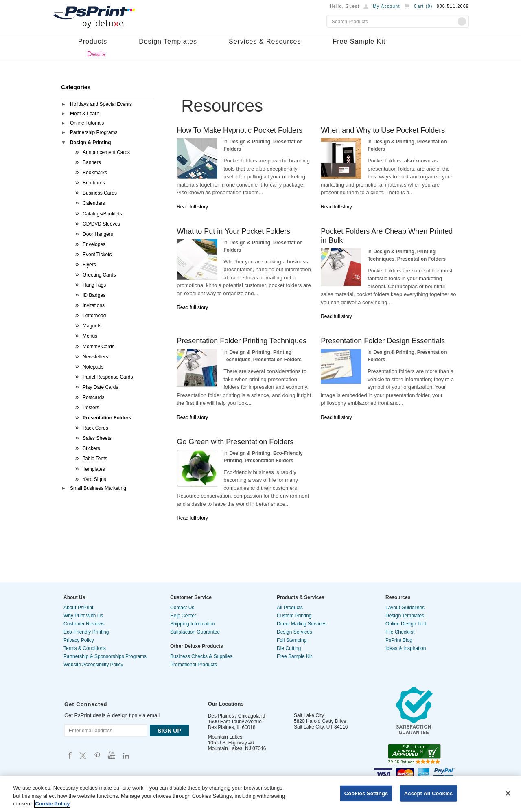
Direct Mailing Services (302, 624)
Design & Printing (91, 143)
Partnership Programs (94, 132)
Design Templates (168, 41)
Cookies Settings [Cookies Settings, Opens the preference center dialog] (366, 793)
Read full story (192, 207)
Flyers (89, 265)
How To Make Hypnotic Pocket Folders (240, 130)
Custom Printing (294, 616)
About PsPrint (78, 608)
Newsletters (95, 357)
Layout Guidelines (405, 608)
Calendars (94, 203)
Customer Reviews (84, 624)
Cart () (423, 6)
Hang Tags (94, 285)
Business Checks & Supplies (201, 656)
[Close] (508, 793)
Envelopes (94, 244)
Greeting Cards (99, 275)
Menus (90, 336)
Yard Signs (94, 479)
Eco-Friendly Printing (86, 632)
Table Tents (95, 459)
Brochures (94, 183)
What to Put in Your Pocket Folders (233, 231)
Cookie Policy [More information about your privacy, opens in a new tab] (52, 804)
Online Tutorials (87, 123)
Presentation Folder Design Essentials (383, 341)
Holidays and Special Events (101, 104)
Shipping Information (193, 624)
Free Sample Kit (359, 41)
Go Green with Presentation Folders (235, 442)
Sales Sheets (97, 438)
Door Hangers (98, 234)
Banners (92, 162)
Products (93, 41)
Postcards (93, 397)
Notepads (93, 367)
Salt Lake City (309, 715)
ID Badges (94, 295)
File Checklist (400, 632)
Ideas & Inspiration (406, 648)
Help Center (183, 616)
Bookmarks (95, 173)
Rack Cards (95, 428)
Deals (96, 54)
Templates (94, 469)
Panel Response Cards (108, 377)
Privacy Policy (79, 640)
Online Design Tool (406, 624)
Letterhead (94, 316)
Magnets (92, 326)
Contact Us (182, 608)
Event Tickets (97, 255)
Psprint (70, 755)
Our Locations (226, 704)
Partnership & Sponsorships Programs (105, 656)
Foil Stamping (292, 640)
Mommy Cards (99, 347)
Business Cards (100, 193)
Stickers (91, 448)
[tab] (107, 105)
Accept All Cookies (429, 793)
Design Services (294, 632)
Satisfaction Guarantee (195, 632)
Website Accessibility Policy (93, 665)
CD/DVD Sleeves (101, 224)
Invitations (94, 305)
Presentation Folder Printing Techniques (242, 341)
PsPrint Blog (399, 640)
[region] (260, 794)
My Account (386, 6)
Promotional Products (194, 665)
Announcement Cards (106, 152)
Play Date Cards (100, 387)
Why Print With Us (83, 616)
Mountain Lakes (225, 737)
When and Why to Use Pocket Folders (383, 130)
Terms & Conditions (85, 648)
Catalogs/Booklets (102, 214)
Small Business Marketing (98, 488)
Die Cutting (289, 648)
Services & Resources (265, 41)
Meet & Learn (85, 114)
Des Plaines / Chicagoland (237, 716)
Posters (91, 408)
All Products (290, 608)
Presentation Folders (107, 418)
